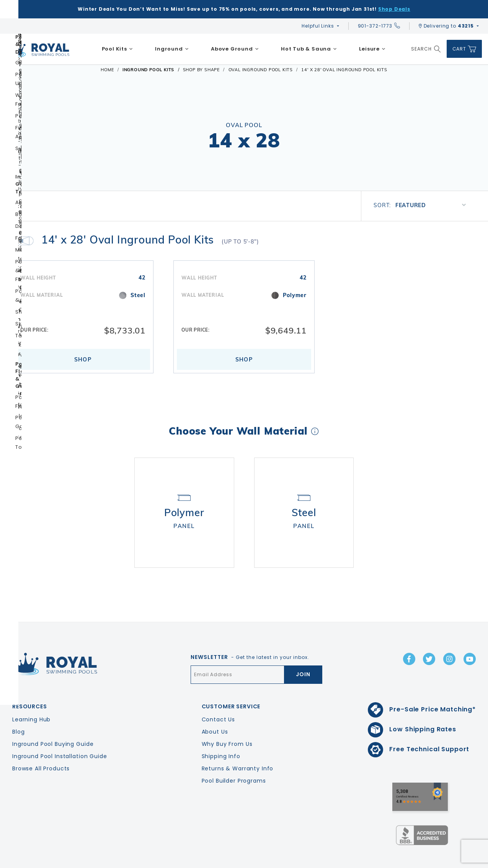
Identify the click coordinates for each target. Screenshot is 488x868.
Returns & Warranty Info (238, 746)
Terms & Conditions (459, 861)
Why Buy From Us (227, 722)
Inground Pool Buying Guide (53, 722)
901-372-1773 (379, 26)
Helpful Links (318, 26)
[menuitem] (117, 49)
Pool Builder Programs (234, 758)
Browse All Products (41, 746)
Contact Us (219, 697)
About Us (215, 709)
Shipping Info (221, 734)
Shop (83, 360)
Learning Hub (31, 697)
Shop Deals (394, 9)
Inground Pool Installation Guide (60, 734)
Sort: (382, 205)
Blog (18, 709)
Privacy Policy (408, 861)
